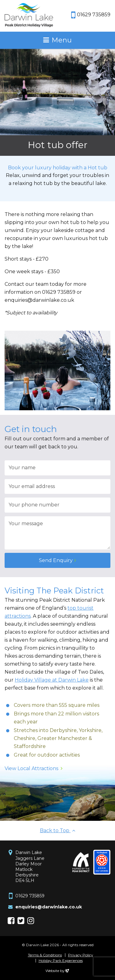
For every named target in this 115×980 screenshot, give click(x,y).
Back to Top (57, 830)
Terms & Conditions (45, 955)
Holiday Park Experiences (61, 961)
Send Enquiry (56, 560)
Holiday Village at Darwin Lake (52, 680)
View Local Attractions (31, 768)
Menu (62, 40)
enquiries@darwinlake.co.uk (49, 907)
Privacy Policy (81, 955)
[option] (57, 102)
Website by (58, 971)
